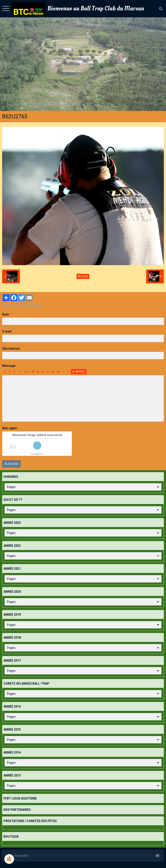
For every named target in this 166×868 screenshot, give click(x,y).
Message (9, 366)
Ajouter (11, 464)
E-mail (7, 331)
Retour (83, 276)
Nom (6, 314)
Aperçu (79, 372)
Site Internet (11, 349)
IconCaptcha (36, 454)
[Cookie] (9, 859)
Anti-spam (10, 428)
